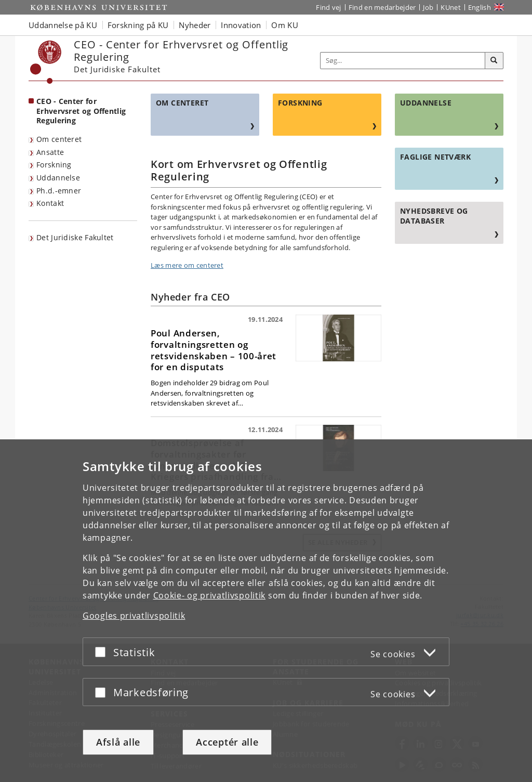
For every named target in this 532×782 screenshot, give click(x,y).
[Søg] (494, 61)
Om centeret (59, 139)
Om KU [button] (285, 25)
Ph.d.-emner (59, 191)
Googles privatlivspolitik (134, 616)
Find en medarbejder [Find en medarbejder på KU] (382, 7)
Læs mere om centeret (187, 265)
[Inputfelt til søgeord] (403, 61)
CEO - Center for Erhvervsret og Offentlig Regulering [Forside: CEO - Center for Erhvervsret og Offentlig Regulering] (81, 111)
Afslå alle (118, 742)
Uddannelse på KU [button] (63, 25)
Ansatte (50, 152)
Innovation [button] (241, 25)
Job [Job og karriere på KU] (428, 7)
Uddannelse (58, 178)
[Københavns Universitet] (46, 62)
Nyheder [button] (195, 25)
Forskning (54, 165)
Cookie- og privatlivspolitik (210, 595)
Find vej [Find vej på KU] (328, 7)
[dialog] (266, 611)
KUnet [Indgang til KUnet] (451, 7)
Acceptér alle (227, 742)
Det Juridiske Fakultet (75, 237)
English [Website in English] (480, 7)
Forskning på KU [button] (138, 25)
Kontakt (50, 203)
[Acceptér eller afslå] (103, 652)
